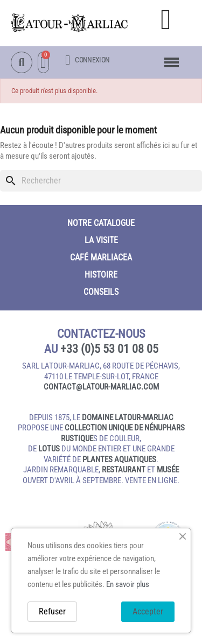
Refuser (52, 611)
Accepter (148, 611)
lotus (49, 449)
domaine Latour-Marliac (128, 417)
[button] (166, 20)
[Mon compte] (87, 60)
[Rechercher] (101, 181)
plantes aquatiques (119, 459)
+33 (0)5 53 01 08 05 (109, 349)
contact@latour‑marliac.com (101, 387)
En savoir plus (128, 584)
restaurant (124, 470)
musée (168, 470)
